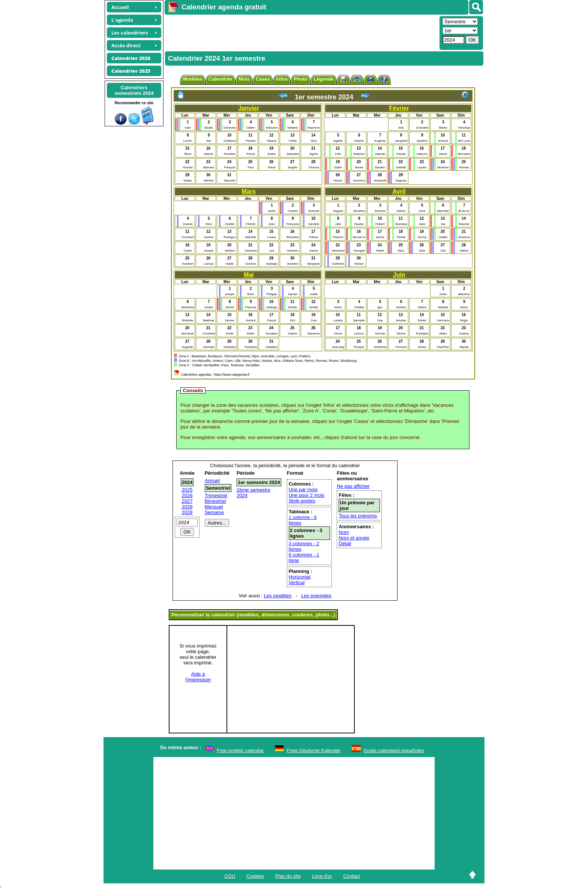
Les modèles (278, 596)
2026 (187, 495)
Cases (263, 79)
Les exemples (316, 596)
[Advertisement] (301, 32)
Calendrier (220, 79)
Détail (345, 543)
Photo (301, 79)
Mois (244, 79)
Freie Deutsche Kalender (314, 750)
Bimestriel (215, 501)
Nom (344, 532)
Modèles (193, 79)
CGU (230, 876)
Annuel (212, 480)
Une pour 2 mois (307, 495)
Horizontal (300, 577)
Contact (352, 876)
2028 (187, 507)
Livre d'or (322, 876)
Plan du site (288, 876)
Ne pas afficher (353, 486)
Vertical (297, 582)
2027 (187, 501)
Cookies (255, 876)
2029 (187, 512)
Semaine (214, 512)
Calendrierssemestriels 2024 (134, 90)
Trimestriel (216, 495)
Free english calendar (240, 750)
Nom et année (354, 538)
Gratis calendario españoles (394, 750)
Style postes (302, 501)
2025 (187, 490)
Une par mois (303, 489)
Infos (282, 79)
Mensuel (214, 507)
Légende (323, 79)
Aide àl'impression (198, 677)
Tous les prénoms (358, 516)
